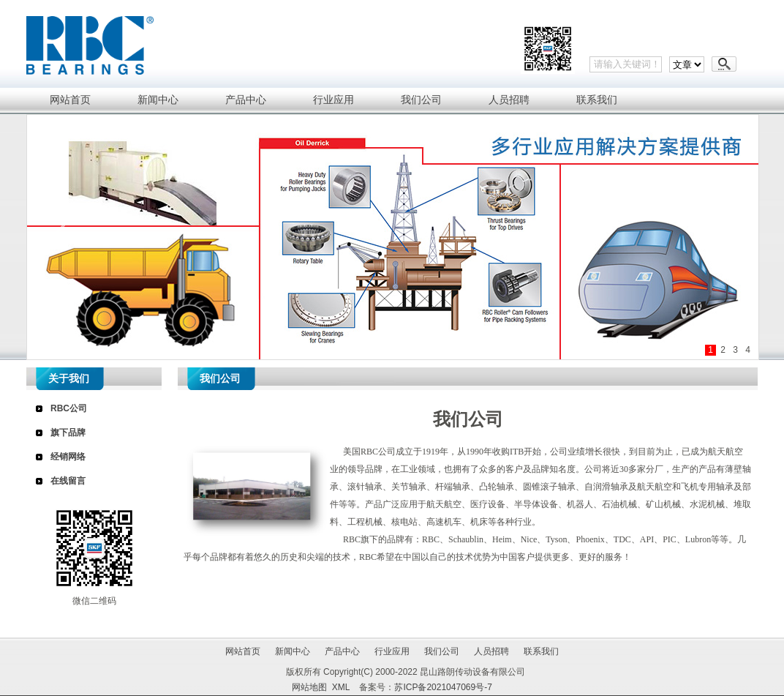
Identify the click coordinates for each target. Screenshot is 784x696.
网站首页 (243, 651)
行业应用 (392, 651)
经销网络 (68, 457)
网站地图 (309, 687)
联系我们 (541, 651)
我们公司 (442, 651)
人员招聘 (491, 651)
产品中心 (342, 651)
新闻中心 (293, 651)
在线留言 (68, 481)
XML (341, 687)
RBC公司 (69, 408)
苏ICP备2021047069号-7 (443, 687)
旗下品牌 (68, 433)
